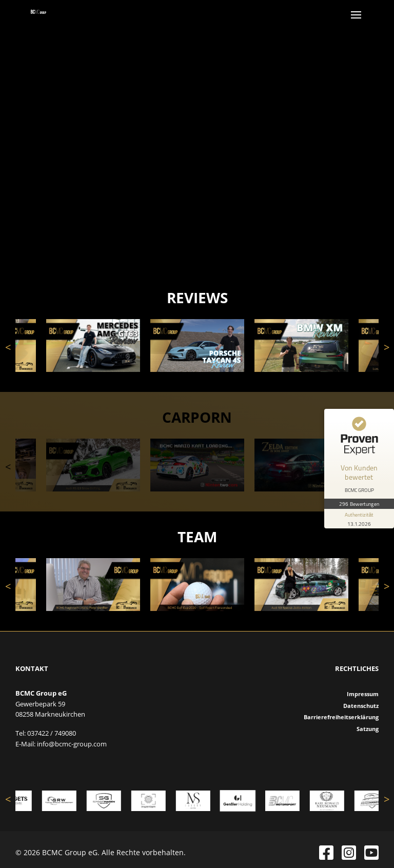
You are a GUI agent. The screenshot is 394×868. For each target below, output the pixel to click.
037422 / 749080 (52, 733)
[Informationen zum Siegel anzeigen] (359, 519)
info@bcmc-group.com (72, 744)
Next (386, 347)
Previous (8, 347)
